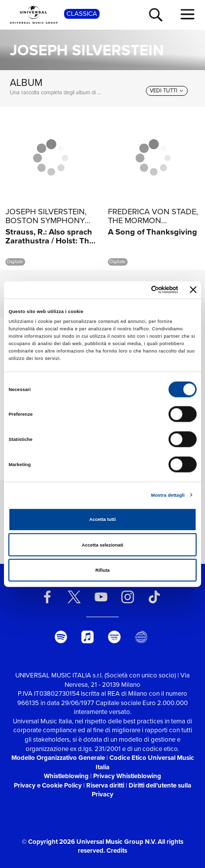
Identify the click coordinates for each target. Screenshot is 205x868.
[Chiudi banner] (193, 290)
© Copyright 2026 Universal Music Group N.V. (89, 842)
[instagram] (128, 597)
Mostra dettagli (168, 495)
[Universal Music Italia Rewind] (141, 637)
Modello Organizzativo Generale (58, 758)
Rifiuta (102, 570)
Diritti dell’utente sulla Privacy (141, 790)
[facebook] (48, 597)
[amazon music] (115, 637)
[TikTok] (154, 597)
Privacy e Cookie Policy (48, 785)
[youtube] (101, 597)
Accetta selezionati (102, 545)
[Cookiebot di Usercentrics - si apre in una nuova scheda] (136, 290)
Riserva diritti (105, 785)
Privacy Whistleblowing (127, 776)
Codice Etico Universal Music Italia (145, 762)
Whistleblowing (66, 776)
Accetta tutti (102, 519)
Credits (117, 850)
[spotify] (61, 637)
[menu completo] (188, 14)
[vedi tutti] (167, 91)
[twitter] (74, 597)
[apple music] (87, 637)
